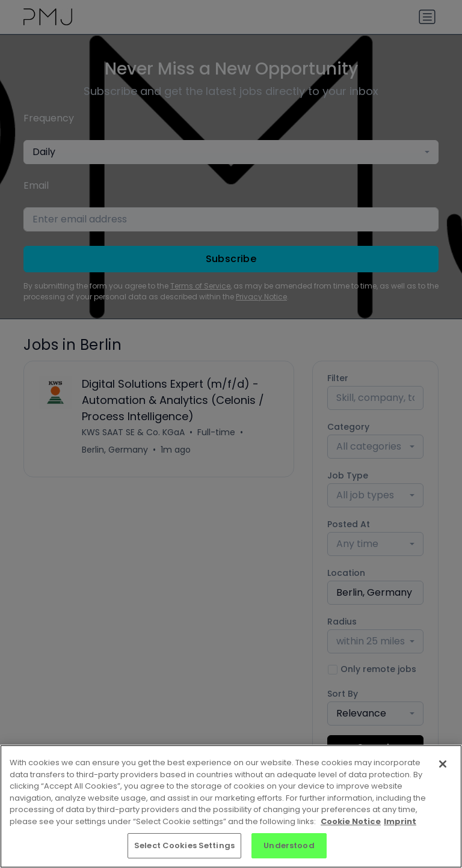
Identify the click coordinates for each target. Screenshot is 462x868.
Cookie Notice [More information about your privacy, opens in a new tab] (351, 821)
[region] (231, 806)
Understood (289, 845)
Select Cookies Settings (184, 845)
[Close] (443, 764)
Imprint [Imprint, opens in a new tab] (400, 821)
